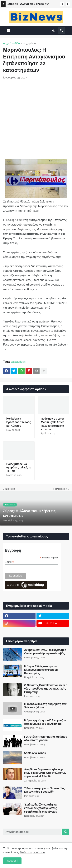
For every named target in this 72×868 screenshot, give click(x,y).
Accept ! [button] (12, 861)
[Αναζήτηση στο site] (32, 832)
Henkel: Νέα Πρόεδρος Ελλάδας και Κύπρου (19, 422)
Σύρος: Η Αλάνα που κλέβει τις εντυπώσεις (28, 4)
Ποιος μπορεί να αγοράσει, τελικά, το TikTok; (19, 467)
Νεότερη (10, 489)
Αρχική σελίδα (11, 43)
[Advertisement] (36, 120)
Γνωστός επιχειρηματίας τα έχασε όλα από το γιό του (46, 738)
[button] (62, 4)
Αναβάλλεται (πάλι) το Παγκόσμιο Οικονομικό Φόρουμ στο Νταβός (45, 652)
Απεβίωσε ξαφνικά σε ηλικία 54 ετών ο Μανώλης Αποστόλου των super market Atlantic (45, 773)
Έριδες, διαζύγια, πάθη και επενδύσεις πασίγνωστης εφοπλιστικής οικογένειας (41, 808)
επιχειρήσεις (30, 43)
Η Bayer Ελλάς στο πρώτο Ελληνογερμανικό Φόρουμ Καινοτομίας (41, 670)
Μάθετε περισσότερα (32, 852)
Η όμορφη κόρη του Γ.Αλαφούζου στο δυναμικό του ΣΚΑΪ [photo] (45, 722)
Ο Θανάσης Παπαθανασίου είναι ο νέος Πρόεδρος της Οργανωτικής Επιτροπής (46, 689)
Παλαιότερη (60, 489)
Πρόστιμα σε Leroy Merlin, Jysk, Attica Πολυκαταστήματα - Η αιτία (53, 424)
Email (9, 562)
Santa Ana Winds (35, 753)
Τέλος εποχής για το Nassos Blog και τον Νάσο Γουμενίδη (45, 790)
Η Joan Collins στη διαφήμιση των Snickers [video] (45, 706)
